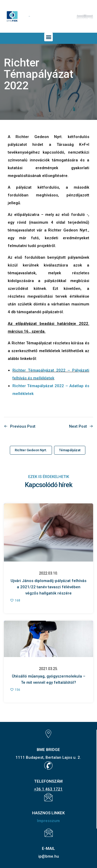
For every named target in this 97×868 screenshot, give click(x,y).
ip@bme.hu (49, 856)
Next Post (78, 426)
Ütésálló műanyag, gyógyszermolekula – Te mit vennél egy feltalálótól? (49, 679)
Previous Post (23, 426)
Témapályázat (70, 450)
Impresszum (48, 821)
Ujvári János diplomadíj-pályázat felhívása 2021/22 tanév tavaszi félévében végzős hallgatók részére (48, 587)
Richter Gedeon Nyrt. (31, 450)
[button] (48, 37)
